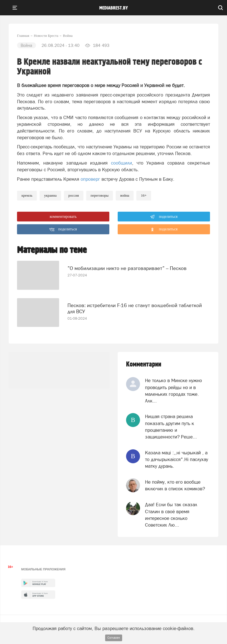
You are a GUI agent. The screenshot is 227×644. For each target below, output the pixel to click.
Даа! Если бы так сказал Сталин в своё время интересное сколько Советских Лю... (171, 515)
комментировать (63, 217)
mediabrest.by (114, 8)
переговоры (100, 195)
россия (74, 195)
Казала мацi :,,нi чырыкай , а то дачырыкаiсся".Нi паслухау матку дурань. (177, 460)
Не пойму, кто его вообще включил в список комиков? (175, 485)
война (125, 195)
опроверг (90, 179)
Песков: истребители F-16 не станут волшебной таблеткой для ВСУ (135, 308)
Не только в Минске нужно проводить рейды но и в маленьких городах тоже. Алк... (173, 391)
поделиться (164, 217)
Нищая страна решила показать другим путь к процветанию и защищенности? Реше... (171, 427)
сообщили (121, 163)
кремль (27, 195)
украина (50, 195)
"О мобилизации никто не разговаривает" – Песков (127, 268)
